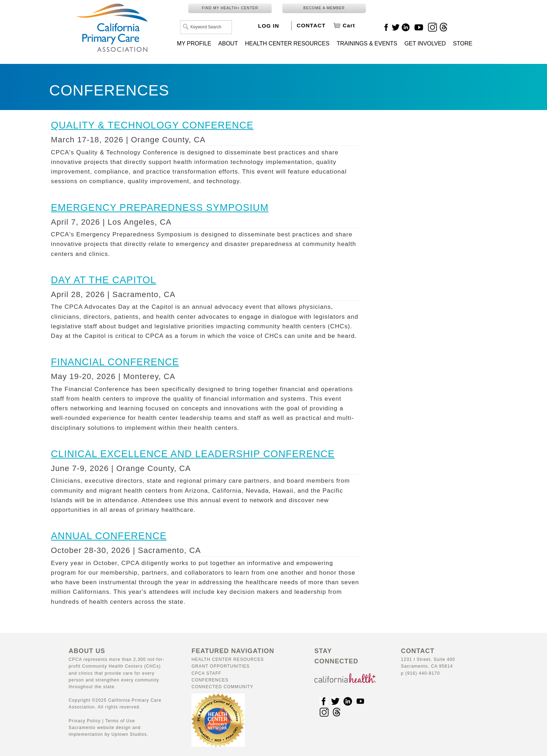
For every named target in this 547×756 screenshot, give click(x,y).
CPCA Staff (206, 673)
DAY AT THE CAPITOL (103, 280)
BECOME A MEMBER (324, 8)
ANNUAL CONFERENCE (109, 536)
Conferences (210, 680)
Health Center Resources (228, 659)
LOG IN (269, 26)
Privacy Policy (85, 721)
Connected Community (222, 687)
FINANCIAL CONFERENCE (115, 362)
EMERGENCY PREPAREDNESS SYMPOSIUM (160, 207)
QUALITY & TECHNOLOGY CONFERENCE (152, 125)
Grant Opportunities (221, 666)
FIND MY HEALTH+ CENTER (230, 8)
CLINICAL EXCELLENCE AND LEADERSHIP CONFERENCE (193, 454)
